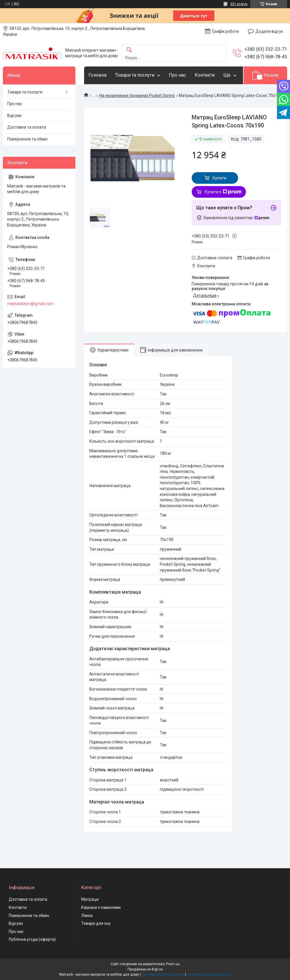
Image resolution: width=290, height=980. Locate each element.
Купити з (223, 192)
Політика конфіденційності (209, 974)
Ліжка (87, 916)
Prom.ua (173, 964)
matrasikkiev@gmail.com (30, 304)
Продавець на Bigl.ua (145, 969)
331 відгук (239, 4)
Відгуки (14, 116)
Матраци (90, 899)
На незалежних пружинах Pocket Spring (137, 96)
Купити (219, 178)
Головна (97, 75)
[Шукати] (129, 50)
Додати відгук (269, 31)
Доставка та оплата (27, 127)
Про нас (177, 75)
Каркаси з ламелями (101, 907)
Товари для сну (96, 923)
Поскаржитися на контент (163, 974)
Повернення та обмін (27, 139)
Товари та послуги (135, 75)
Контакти (205, 75)
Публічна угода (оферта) (32, 939)
